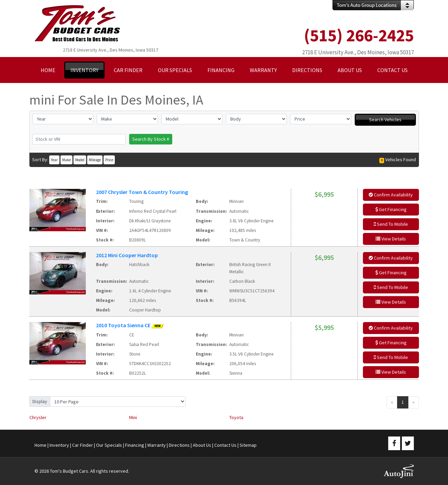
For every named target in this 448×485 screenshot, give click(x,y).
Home (40, 445)
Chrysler (38, 417)
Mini (133, 417)
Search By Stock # (151, 139)
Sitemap (248, 445)
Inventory (59, 445)
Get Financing (391, 209)
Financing (135, 445)
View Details (391, 239)
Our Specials (109, 445)
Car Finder (83, 445)
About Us (202, 445)
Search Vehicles (385, 120)
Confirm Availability (391, 195)
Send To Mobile (391, 224)
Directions (179, 445)
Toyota (236, 417)
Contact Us (225, 445)
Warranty (157, 445)
